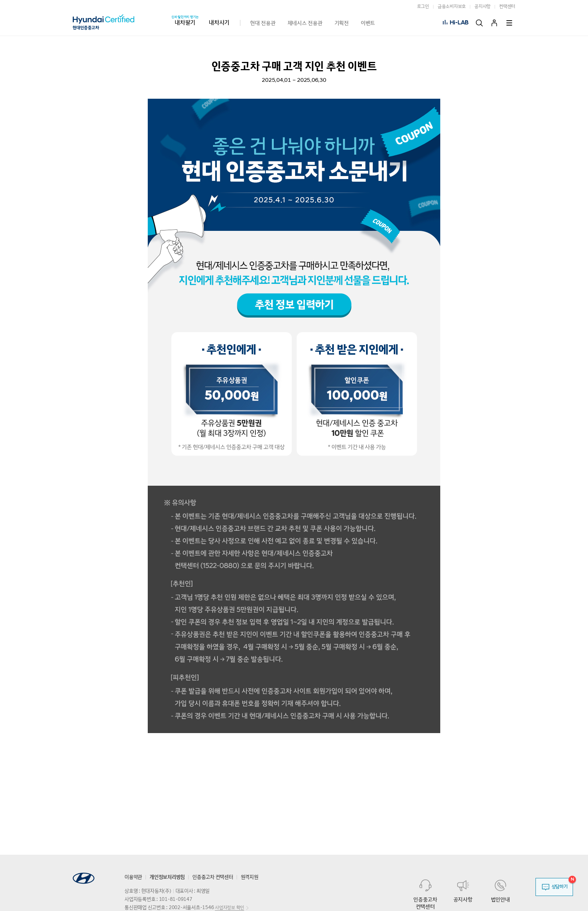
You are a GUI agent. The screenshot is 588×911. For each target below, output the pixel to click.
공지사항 (482, 7)
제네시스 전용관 (305, 23)
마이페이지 (494, 23)
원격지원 (250, 877)
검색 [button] (479, 23)
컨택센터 (507, 7)
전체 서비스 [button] (510, 23)
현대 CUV (120, 23)
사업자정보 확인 (229, 908)
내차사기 (219, 23)
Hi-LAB (459, 23)
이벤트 (368, 23)
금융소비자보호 (452, 7)
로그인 (423, 7)
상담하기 (560, 887)
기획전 (342, 23)
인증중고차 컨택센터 (213, 877)
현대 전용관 (263, 23)
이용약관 (133, 877)
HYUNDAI (84, 878)
